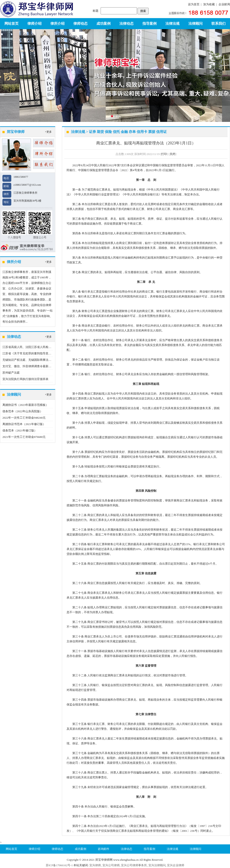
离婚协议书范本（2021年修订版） (24, 424)
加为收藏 (209, 4)
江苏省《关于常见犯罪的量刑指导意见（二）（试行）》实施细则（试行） (50, 353)
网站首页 (11, 24)
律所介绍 (57, 24)
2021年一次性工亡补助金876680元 (24, 437)
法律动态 (126, 24)
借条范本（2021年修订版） (20, 430)
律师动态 (80, 24)
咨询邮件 (103, 849)
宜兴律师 (95, 865)
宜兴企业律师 (176, 865)
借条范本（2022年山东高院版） (23, 411)
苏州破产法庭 (11, 373)
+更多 (48, 132)
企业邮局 (224, 4)
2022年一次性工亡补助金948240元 (24, 418)
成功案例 (103, 24)
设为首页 (194, 4)
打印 (164, 154)
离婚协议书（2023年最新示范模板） (25, 405)
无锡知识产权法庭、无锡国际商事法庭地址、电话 (34, 360)
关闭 (172, 154)
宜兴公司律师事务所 (134, 865)
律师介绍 (34, 24)
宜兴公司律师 (111, 865)
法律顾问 (195, 24)
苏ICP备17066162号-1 (59, 865)
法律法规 (172, 24)
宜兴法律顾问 (157, 865)
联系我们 (218, 24)
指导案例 (149, 24)
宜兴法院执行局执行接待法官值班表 (25, 379)
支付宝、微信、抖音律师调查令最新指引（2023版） (35, 366)
